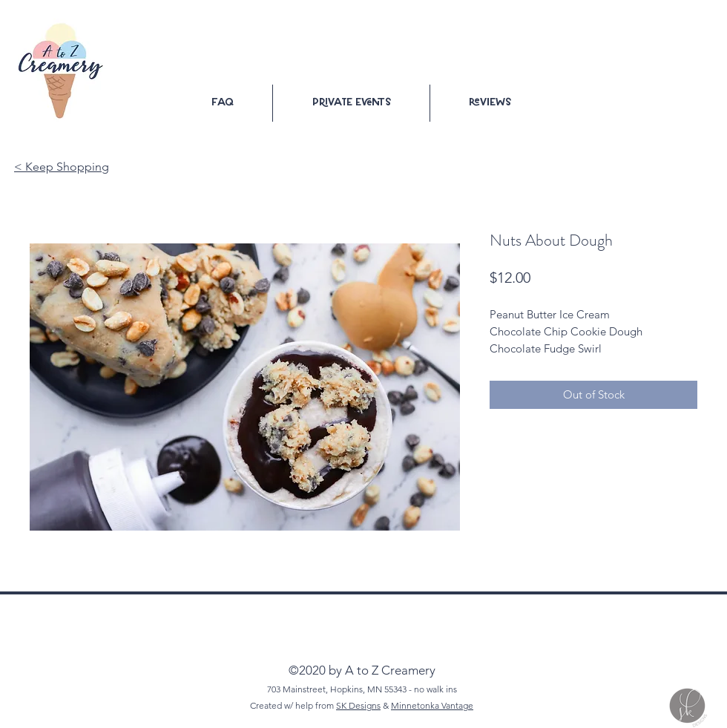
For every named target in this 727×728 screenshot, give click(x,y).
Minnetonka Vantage (432, 705)
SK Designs (358, 705)
